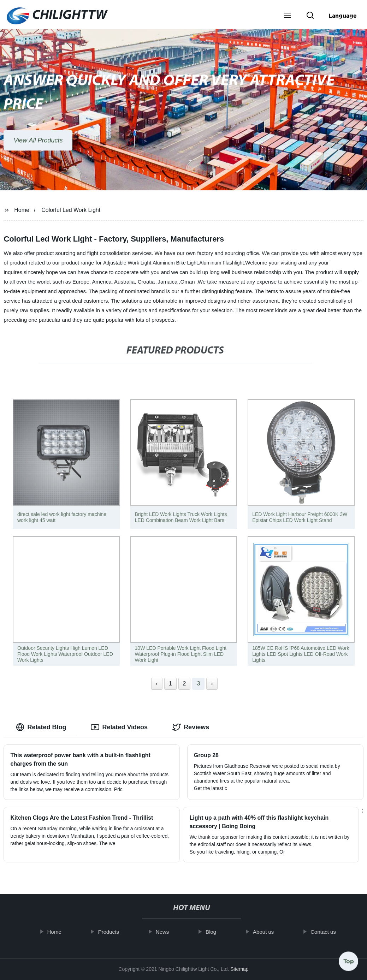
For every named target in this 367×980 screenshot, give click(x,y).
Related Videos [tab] (119, 727)
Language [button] (343, 16)
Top (349, 959)
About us (271, 932)
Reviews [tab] (191, 727)
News (171, 932)
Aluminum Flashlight (221, 263)
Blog (219, 932)
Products (116, 932)
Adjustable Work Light (127, 263)
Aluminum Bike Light (175, 263)
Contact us (331, 932)
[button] (288, 16)
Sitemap (239, 969)
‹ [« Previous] (157, 684)
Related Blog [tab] (41, 727)
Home (22, 210)
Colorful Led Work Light (71, 210)
